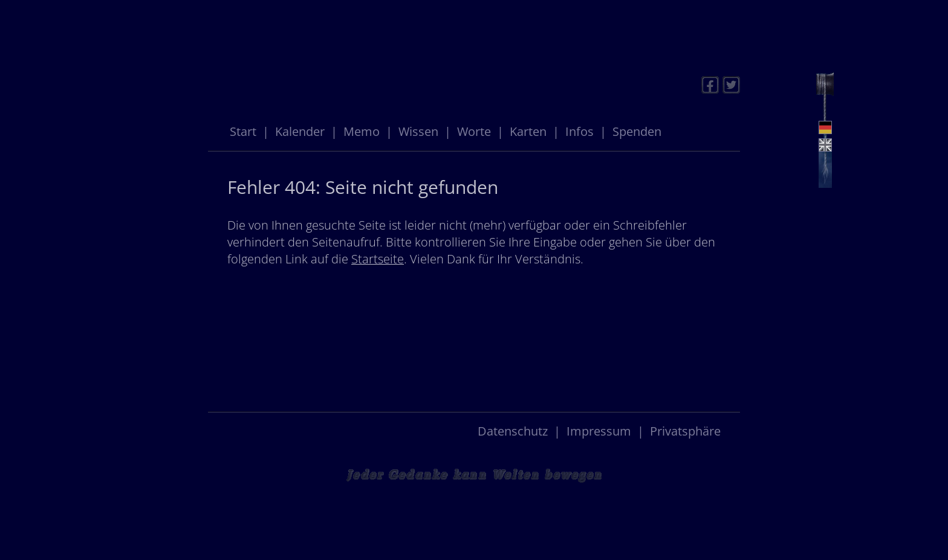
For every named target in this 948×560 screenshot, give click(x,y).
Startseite (378, 259)
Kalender (300, 131)
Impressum (599, 431)
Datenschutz (513, 431)
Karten (528, 131)
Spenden (637, 131)
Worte (474, 131)
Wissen (418, 131)
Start (243, 131)
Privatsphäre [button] (685, 431)
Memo (362, 131)
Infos (580, 131)
